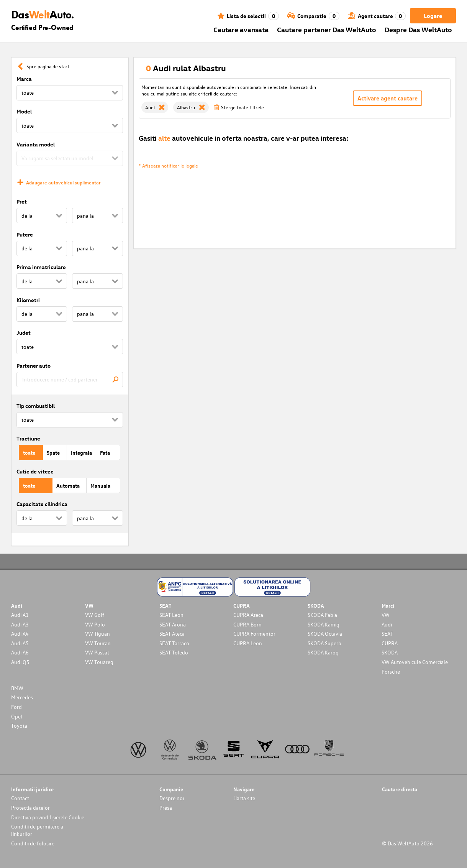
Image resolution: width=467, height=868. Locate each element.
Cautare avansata (241, 29)
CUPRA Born (247, 624)
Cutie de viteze (35, 471)
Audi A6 (20, 652)
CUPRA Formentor (254, 634)
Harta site (244, 798)
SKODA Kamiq (324, 624)
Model (24, 111)
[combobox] (70, 380)
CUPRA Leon (248, 643)
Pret (22, 201)
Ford (16, 707)
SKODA (390, 652)
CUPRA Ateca (248, 615)
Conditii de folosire (33, 843)
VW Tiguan (97, 634)
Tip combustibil (36, 406)
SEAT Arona (173, 624)
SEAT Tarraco (174, 643)
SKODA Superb (324, 643)
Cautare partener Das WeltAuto (327, 29)
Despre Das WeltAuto (418, 29)
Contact (20, 798)
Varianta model (36, 144)
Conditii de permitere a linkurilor (37, 830)
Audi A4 (20, 634)
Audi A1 (20, 615)
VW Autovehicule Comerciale (415, 662)
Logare (433, 16)
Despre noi (172, 798)
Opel (17, 716)
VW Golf (95, 615)
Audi (387, 624)
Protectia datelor (30, 808)
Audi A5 (20, 643)
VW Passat (97, 652)
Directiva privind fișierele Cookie (48, 817)
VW (386, 615)
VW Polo (95, 624)
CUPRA (390, 643)
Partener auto (34, 366)
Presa (166, 808)
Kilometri (28, 300)
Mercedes (22, 697)
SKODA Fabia (322, 615)
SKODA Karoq (323, 652)
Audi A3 (20, 624)
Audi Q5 (20, 662)
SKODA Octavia (325, 634)
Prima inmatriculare (41, 267)
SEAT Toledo (174, 652)
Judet (24, 333)
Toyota (19, 726)
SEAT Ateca (172, 634)
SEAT (387, 634)
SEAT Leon (171, 615)
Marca (24, 79)
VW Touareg (99, 662)
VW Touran (98, 643)
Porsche (391, 672)
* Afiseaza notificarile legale (168, 165)
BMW (17, 688)
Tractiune (28, 438)
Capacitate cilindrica (42, 504)
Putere (25, 234)
